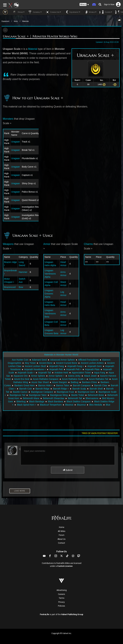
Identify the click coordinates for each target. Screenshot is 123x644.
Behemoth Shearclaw (54, 398)
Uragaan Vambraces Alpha (50, 274)
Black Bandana (55, 401)
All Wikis (62, 531)
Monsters (8, 119)
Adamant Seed (39, 360)
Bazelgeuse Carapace (42, 392)
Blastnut (69, 405)
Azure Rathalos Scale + (74, 379)
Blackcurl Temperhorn (51, 405)
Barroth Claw (101, 385)
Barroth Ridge (42, 389)
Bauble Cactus (20, 392)
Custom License (65, 566)
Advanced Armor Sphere (63, 360)
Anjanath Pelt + (74, 369)
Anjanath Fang (56, 366)
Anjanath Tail (45, 373)
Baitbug (75, 382)
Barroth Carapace (82, 385)
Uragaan (16, 142)
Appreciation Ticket (81, 373)
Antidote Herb (61, 373)
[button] (84, 5)
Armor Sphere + (56, 376)
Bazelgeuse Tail (17, 395)
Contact (61, 543)
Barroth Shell (96, 389)
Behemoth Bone (96, 395)
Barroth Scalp (79, 389)
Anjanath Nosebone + (35, 369)
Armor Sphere (38, 376)
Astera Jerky (74, 376)
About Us (61, 539)
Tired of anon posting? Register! (100, 433)
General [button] (35, 12)
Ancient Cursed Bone (66, 363)
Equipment (5, 21)
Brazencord (10, 287)
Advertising (62, 590)
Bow (21, 287)
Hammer (23, 272)
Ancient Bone (46, 363)
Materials (26, 21)
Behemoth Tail (75, 398)
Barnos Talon (63, 385)
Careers (61, 594)
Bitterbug (21, 401)
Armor (47, 244)
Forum (62, 535)
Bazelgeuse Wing (59, 395)
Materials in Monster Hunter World (61, 355)
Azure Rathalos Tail (98, 379)
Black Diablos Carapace (79, 401)
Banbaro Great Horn (25, 385)
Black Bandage (37, 401)
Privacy (61, 602)
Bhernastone (92, 398)
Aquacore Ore (21, 376)
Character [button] (53, 12)
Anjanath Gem (94, 366)
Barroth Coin (26, 389)
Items (16, 21)
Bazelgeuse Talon (38, 395)
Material (33, 49)
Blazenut (81, 405)
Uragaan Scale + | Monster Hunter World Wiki (40, 36)
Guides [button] (106, 12)
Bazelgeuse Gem (86, 392)
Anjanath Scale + (26, 373)
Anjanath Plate (92, 369)
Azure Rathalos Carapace (46, 379)
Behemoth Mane (31, 398)
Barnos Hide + (45, 385)
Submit (68, 470)
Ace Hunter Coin (20, 360)
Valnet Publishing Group (72, 614)
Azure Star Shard (40, 382)
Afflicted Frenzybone (88, 360)
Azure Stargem (60, 382)
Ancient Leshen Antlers (92, 363)
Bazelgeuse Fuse (65, 392)
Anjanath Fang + (76, 366)
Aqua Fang (100, 373)
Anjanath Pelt (56, 369)
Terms (62, 598)
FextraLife (45, 614)
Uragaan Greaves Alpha (49, 294)
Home (62, 527)
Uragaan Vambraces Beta (50, 313)
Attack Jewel (90, 376)
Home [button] (18, 12)
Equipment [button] (72, 12)
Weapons (8, 244)
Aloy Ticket (30, 363)
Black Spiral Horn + (27, 405)
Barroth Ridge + (61, 389)
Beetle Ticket (78, 395)
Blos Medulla (96, 405)
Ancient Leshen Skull (35, 366)
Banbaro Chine (89, 382)
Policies (61, 606)
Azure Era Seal (22, 379)
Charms (88, 244)
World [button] (90, 12)
